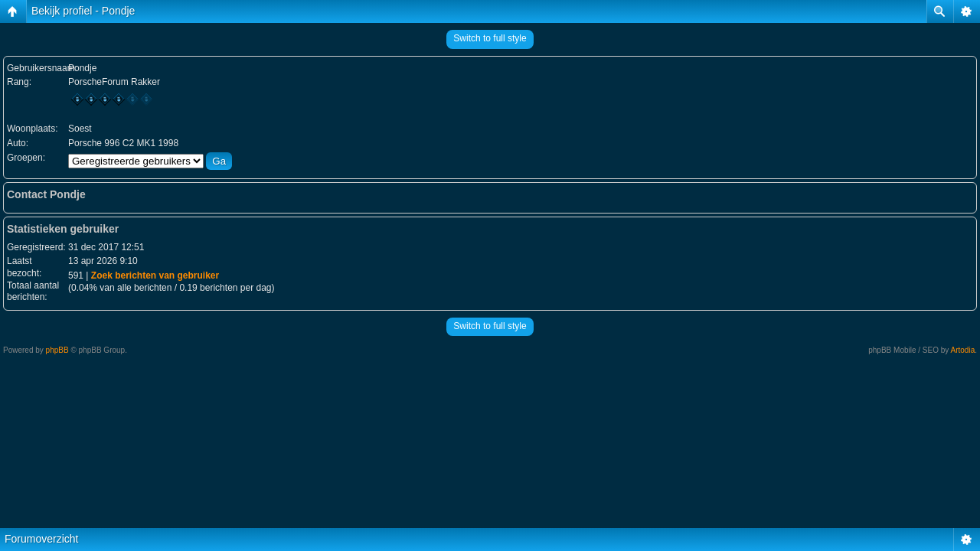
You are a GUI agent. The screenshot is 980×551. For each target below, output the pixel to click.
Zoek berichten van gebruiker (155, 275)
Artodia (963, 350)
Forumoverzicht (41, 539)
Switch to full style (490, 38)
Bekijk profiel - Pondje (83, 11)
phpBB (57, 350)
